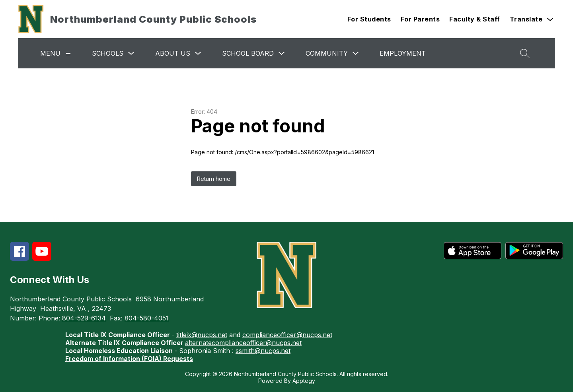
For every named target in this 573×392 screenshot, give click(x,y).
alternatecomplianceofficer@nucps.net (243, 343)
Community (327, 53)
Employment (403, 53)
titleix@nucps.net (202, 335)
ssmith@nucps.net (263, 351)
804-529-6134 (84, 318)
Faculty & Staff (475, 19)
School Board (248, 53)
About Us (173, 53)
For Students (369, 19)
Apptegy (304, 381)
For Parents (420, 19)
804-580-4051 (147, 318)
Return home (214, 179)
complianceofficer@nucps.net (287, 335)
